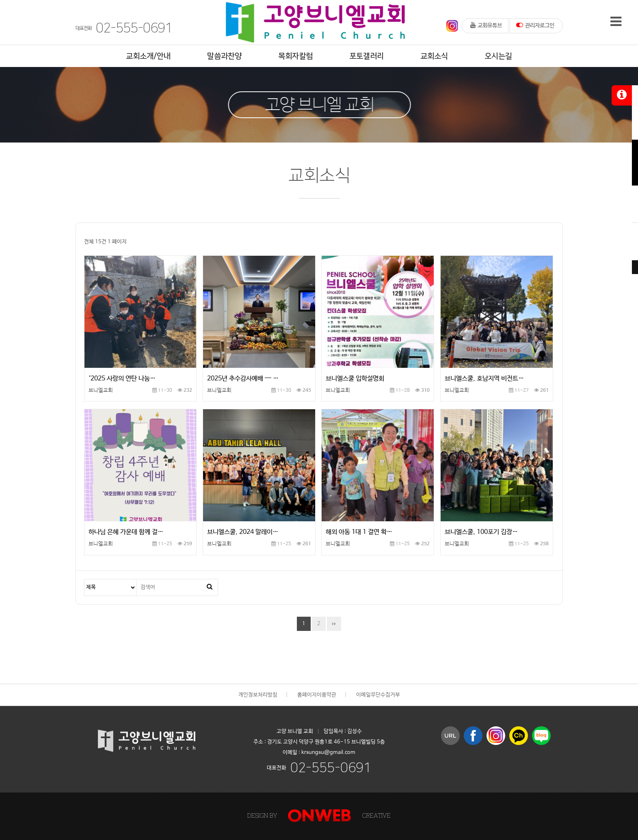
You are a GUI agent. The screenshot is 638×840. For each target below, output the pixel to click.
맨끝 (334, 624)
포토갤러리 (367, 56)
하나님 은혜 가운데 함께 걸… (126, 532)
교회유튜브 (486, 25)
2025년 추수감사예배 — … (243, 379)
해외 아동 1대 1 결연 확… (359, 532)
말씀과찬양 (224, 56)
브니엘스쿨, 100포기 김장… (481, 532)
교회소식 (434, 56)
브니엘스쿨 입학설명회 (355, 379)
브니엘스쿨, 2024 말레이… (243, 532)
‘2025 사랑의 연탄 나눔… (122, 379)
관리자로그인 (535, 25)
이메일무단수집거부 (378, 695)
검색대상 (85, 580)
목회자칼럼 (295, 56)
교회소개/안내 (148, 56)
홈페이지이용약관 (317, 695)
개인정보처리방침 (258, 695)
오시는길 (498, 56)
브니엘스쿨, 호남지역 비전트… (484, 379)
